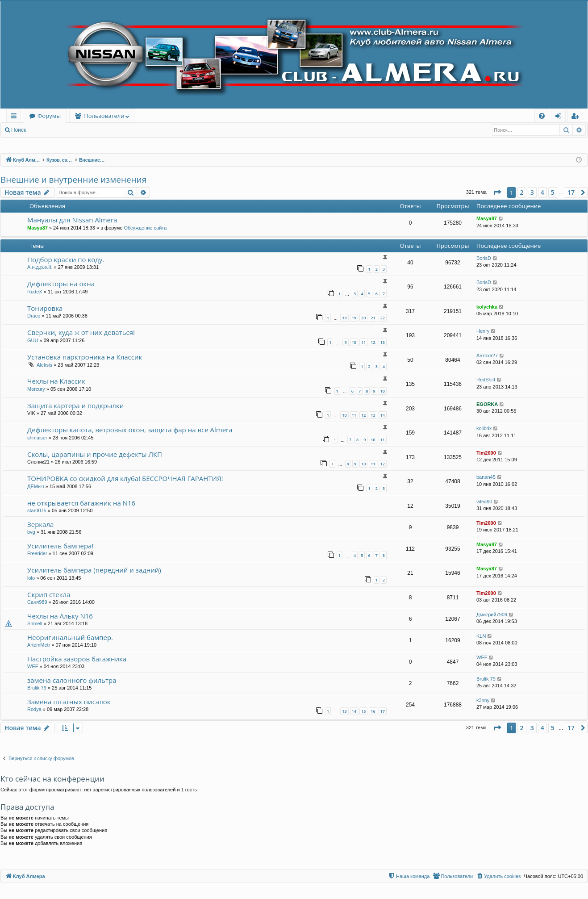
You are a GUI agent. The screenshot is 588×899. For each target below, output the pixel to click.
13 (383, 342)
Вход (45, 130)
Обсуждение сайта (145, 228)
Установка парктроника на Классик (85, 357)
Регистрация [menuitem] (577, 117)
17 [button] (571, 192)
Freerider (37, 553)
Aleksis (44, 365)
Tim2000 (486, 453)
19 (354, 318)
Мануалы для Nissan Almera (72, 220)
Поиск (19, 130)
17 (383, 711)
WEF (33, 666)
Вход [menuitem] (560, 117)
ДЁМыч (36, 486)
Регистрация (80, 130)
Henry (483, 331)
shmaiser (37, 438)
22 (383, 318)
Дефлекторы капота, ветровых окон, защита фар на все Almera (130, 430)
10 (354, 342)
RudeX (35, 292)
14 (383, 415)
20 (363, 318)
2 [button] (522, 192)
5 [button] (553, 192)
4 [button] (542, 192)
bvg (31, 532)
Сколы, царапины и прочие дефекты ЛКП (95, 454)
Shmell (35, 623)
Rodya (34, 709)
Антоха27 (487, 355)
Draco (34, 316)
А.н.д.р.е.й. (40, 267)
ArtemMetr (39, 645)
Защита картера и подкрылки (75, 406)
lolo (31, 578)
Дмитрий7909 (492, 615)
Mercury (36, 389)
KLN (481, 636)
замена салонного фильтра (72, 680)
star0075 (37, 510)
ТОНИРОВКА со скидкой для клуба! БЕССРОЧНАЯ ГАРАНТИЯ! (125, 478)
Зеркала (40, 524)
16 (373, 711)
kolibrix (484, 428)
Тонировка (45, 308)
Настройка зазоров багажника (77, 659)
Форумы (49, 116)
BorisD (484, 258)
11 (363, 342)
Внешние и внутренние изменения (73, 180)
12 (373, 342)
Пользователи (104, 116)
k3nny (483, 700)
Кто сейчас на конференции (52, 779)
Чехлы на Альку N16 (60, 616)
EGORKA (487, 404)
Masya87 (38, 228)
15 (363, 711)
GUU (33, 340)
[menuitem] (542, 116)
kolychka (487, 307)
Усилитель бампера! (60, 546)
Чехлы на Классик (56, 381)
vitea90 (484, 502)
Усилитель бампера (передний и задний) (94, 570)
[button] (497, 192)
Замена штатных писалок (69, 702)
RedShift (486, 380)
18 (344, 318)
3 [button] (532, 192)
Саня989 (37, 602)
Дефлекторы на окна (61, 284)
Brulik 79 (37, 688)
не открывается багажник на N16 (81, 503)
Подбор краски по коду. (66, 259)
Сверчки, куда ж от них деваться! (81, 332)
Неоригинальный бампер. (70, 637)
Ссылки (15, 117)
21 (373, 318)
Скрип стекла (49, 594)
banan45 (486, 477)
